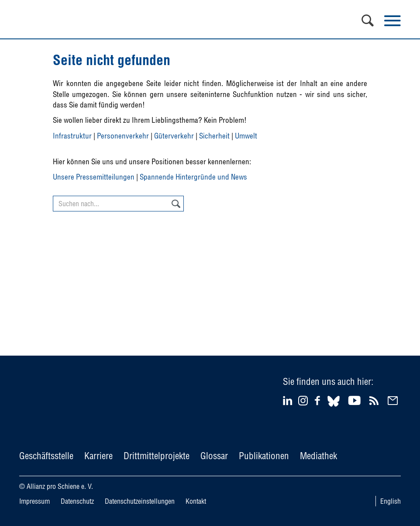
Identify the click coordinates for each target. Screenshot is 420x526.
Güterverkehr (174, 136)
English (391, 501)
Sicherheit (214, 136)
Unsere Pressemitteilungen (94, 177)
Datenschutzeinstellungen (140, 501)
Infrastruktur (72, 136)
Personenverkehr (123, 136)
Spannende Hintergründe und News (193, 177)
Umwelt (246, 136)
